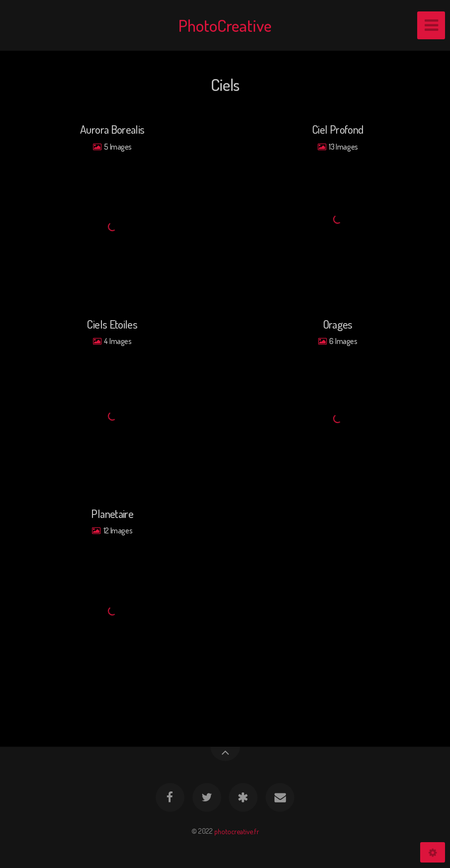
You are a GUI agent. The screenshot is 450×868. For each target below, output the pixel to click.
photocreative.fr (237, 831)
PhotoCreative (225, 25)
